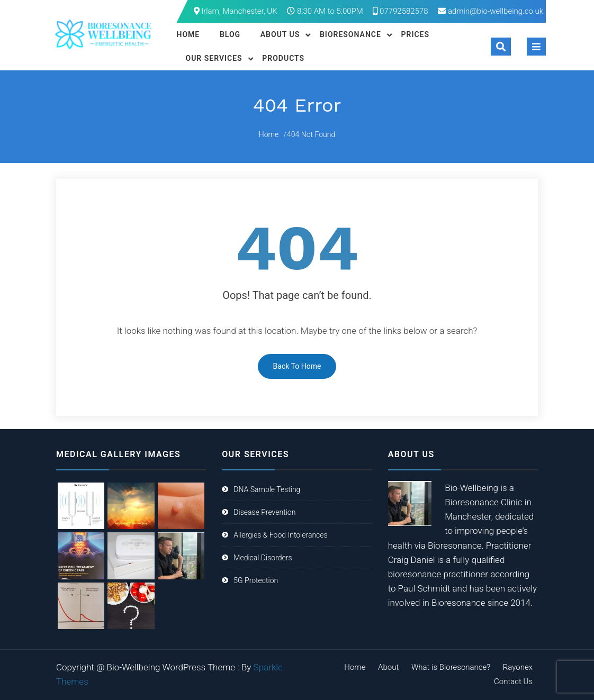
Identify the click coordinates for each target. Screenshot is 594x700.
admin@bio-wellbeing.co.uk (496, 11)
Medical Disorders (263, 558)
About (388, 667)
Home (188, 34)
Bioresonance (350, 34)
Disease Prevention (264, 512)
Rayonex (518, 667)
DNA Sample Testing (267, 489)
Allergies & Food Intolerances (280, 535)
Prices (416, 34)
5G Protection (256, 580)
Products (283, 58)
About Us (280, 34)
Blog (230, 34)
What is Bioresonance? (451, 667)
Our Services (214, 58)
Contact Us (513, 681)
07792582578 (400, 11)
